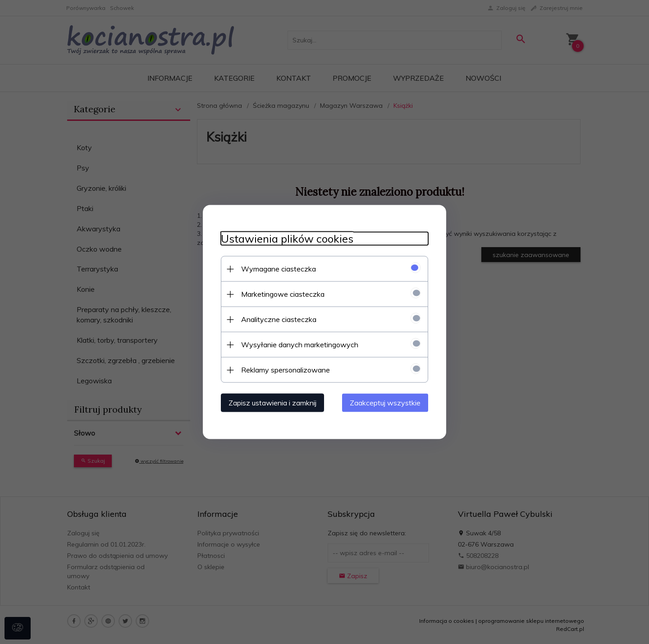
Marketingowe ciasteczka (283, 294)
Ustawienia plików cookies (287, 239)
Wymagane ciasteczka (279, 269)
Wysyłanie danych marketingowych (300, 345)
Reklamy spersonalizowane (286, 370)
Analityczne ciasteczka (279, 319)
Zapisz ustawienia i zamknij (272, 403)
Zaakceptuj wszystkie (385, 403)
